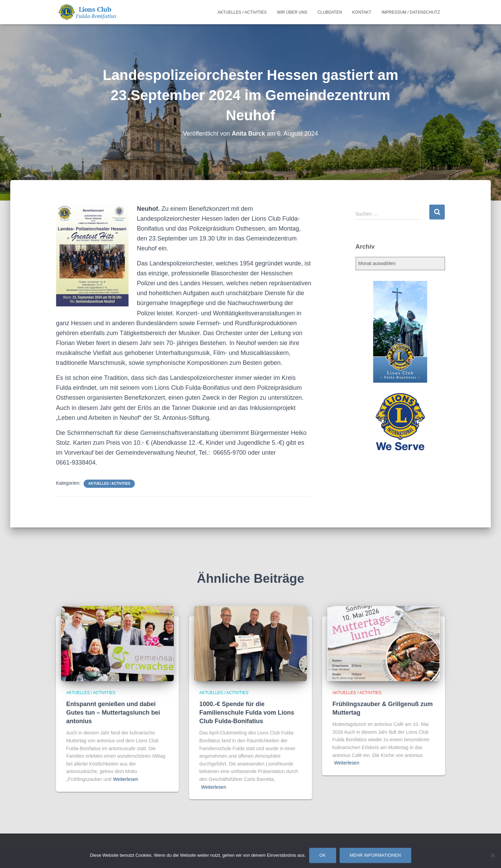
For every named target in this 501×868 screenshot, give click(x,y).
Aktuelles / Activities (242, 12)
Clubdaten (330, 12)
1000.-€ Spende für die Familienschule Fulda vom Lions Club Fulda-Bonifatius (247, 713)
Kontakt (362, 12)
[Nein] (492, 855)
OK (323, 855)
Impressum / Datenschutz (411, 12)
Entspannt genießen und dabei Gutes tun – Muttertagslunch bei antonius (113, 713)
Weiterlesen (126, 779)
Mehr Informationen (375, 855)
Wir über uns (292, 12)
